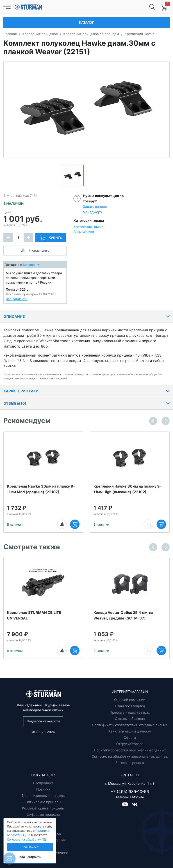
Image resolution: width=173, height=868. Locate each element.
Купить (51, 238)
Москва (31, 265)
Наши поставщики (130, 706)
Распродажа (43, 783)
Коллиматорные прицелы (43, 808)
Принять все (30, 847)
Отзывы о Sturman (130, 719)
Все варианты (17, 299)
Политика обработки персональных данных (130, 750)
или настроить (30, 857)
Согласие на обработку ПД (26, 840)
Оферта (130, 738)
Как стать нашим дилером (130, 731)
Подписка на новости (43, 721)
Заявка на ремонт (130, 763)
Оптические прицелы (43, 802)
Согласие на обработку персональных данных (130, 756)
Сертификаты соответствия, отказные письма (130, 725)
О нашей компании (130, 700)
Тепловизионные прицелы (43, 796)
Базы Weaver (84, 232)
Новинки (43, 789)
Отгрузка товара (130, 744)
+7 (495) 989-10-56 (130, 792)
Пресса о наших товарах (130, 712)
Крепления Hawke (88, 227)
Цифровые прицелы (43, 815)
